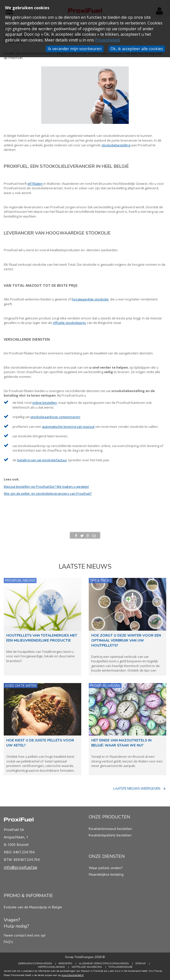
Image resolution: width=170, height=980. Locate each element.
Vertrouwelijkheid (51, 967)
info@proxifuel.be (20, 867)
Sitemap (140, 964)
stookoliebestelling (116, 145)
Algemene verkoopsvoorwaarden (104, 964)
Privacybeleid (107, 40)
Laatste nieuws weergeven (140, 789)
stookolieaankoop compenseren (55, 417)
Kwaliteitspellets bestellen (110, 835)
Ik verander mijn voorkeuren (75, 49)
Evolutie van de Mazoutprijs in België (33, 907)
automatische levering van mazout (68, 427)
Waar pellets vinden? (106, 868)
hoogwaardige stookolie (90, 299)
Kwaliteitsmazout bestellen (110, 829)
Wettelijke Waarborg (87, 967)
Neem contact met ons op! (25, 935)
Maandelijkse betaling (106, 874)
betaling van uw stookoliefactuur (42, 460)
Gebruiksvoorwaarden (35, 964)
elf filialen (35, 184)
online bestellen (44, 403)
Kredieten (65, 964)
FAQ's (8, 942)
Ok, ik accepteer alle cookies (137, 49)
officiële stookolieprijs (69, 323)
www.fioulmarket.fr (73, 975)
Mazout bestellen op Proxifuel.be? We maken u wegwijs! (46, 487)
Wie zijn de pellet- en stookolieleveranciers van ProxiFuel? (48, 493)
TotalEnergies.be (120, 967)
